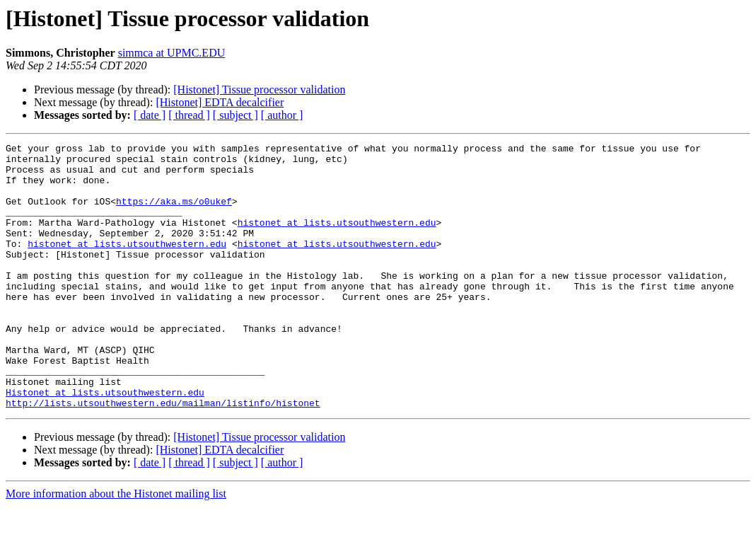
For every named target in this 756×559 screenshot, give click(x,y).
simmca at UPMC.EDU (172, 53)
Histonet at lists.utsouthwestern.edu (105, 443)
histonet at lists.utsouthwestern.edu (337, 239)
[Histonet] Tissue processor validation (259, 90)
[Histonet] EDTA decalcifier (220, 102)
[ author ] (282, 115)
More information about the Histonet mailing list (116, 547)
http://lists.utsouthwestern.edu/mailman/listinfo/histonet (163, 456)
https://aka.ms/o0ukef (174, 214)
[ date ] (150, 115)
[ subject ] (235, 115)
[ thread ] (189, 115)
